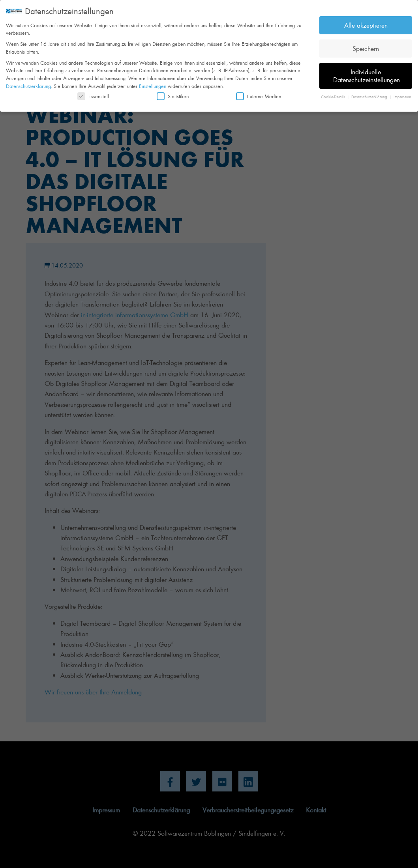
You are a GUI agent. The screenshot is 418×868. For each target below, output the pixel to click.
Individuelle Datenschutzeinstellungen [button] (366, 73)
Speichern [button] (366, 46)
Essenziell (93, 93)
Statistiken (173, 93)
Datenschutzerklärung (28, 83)
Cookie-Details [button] (334, 94)
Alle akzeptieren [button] (366, 22)
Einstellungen (153, 83)
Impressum (402, 94)
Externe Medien (259, 93)
